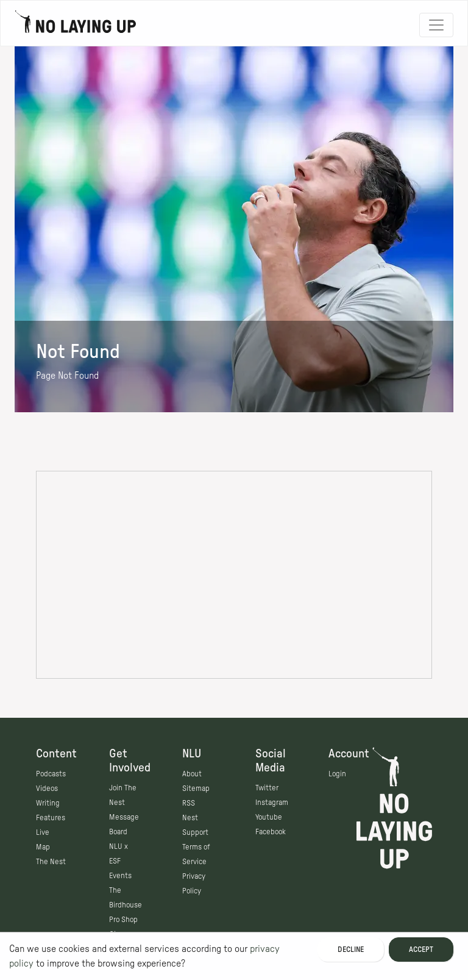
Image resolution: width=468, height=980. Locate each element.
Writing (48, 803)
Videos (47, 789)
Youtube (269, 817)
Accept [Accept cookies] (421, 950)
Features (51, 818)
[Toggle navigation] (436, 25)
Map (43, 847)
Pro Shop (123, 920)
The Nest (51, 862)
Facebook (271, 832)
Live (43, 832)
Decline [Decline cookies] (351, 950)
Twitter (267, 788)
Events (120, 876)
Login (337, 774)
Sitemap (196, 789)
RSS (189, 803)
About (192, 774)
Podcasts (51, 774)
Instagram (272, 803)
